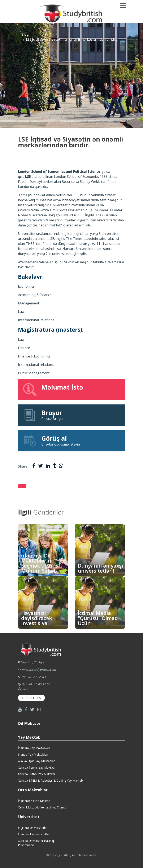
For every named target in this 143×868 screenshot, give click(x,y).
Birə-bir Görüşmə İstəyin (71, 440)
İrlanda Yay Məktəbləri (33, 754)
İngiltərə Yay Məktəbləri (34, 748)
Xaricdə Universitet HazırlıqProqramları (36, 843)
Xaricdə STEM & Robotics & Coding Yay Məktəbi (51, 780)
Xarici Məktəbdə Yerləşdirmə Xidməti (43, 807)
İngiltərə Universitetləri (33, 828)
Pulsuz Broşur (71, 415)
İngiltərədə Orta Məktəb (34, 801)
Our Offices (31, 698)
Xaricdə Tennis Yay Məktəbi (37, 767)
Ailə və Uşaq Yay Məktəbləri (37, 761)
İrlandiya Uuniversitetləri (34, 834)
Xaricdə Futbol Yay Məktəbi (36, 774)
